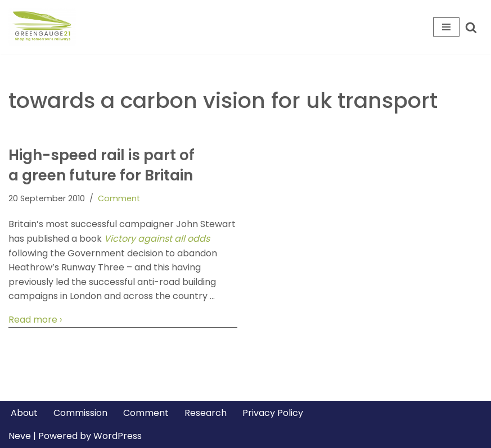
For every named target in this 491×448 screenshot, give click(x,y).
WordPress (118, 436)
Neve (20, 436)
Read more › (35, 320)
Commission (80, 413)
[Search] (471, 27)
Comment (119, 198)
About (24, 413)
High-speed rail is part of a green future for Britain (102, 165)
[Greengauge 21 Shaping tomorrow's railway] (45, 27)
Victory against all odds (157, 239)
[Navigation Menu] (446, 27)
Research (206, 413)
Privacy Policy (273, 413)
